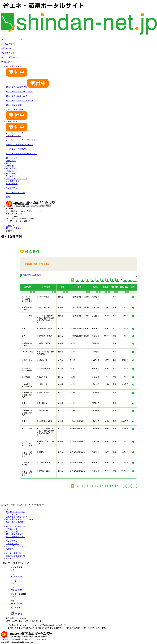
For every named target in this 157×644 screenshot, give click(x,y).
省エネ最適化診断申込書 (27, 87)
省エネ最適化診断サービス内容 (19, 92)
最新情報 (10, 549)
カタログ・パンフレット (12, 39)
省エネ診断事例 (13, 228)
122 (125, 486)
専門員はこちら (8, 62)
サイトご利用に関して (16, 553)
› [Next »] (135, 486)
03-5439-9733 (16, 590)
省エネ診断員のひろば (11, 57)
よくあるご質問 (8, 44)
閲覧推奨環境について (16, 556)
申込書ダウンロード (10, 53)
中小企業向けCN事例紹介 (17, 149)
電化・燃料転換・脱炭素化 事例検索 (22, 154)
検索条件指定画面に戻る (32, 275)
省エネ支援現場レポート (17, 534)
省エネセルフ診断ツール (17, 526)
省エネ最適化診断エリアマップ (19, 101)
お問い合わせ (7, 48)
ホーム (9, 226)
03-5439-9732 (16, 577)
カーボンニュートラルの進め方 (19, 145)
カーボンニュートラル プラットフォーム (24, 140)
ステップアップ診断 (15, 522)
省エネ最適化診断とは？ (17, 96)
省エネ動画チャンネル (16, 537)
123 (130, 486)
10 (117, 486)
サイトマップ (12, 558)
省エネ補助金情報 (14, 105)
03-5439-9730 (16, 603)
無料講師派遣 (12, 529)
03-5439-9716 (16, 614)
